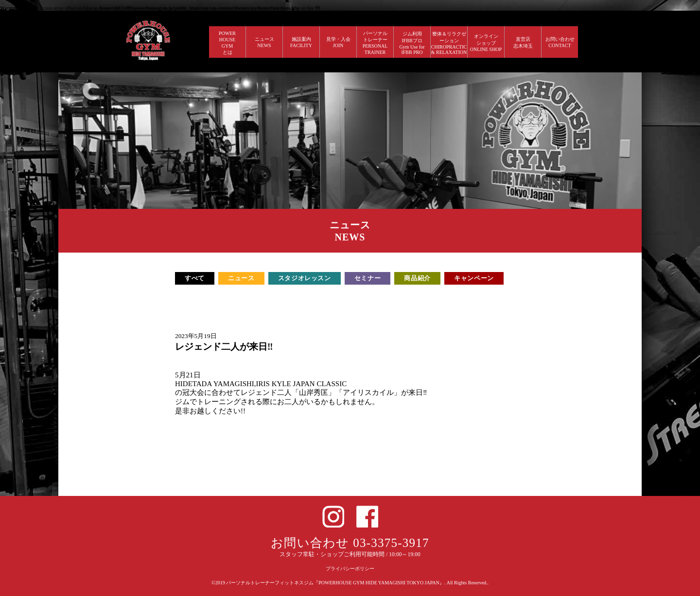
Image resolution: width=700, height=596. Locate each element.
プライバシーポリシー (350, 569)
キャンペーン (474, 278)
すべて (195, 278)
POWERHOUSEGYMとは (227, 43)
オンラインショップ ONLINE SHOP (486, 43)
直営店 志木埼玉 (523, 43)
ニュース (241, 278)
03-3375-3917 (391, 543)
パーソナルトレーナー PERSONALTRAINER (375, 43)
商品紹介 (417, 278)
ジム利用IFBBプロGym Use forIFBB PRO (412, 43)
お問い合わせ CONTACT (560, 42)
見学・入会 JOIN (338, 42)
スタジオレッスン (305, 278)
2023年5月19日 (196, 336)
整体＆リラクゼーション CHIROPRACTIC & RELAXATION (449, 43)
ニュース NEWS (264, 42)
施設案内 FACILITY (301, 42)
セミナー (368, 278)
